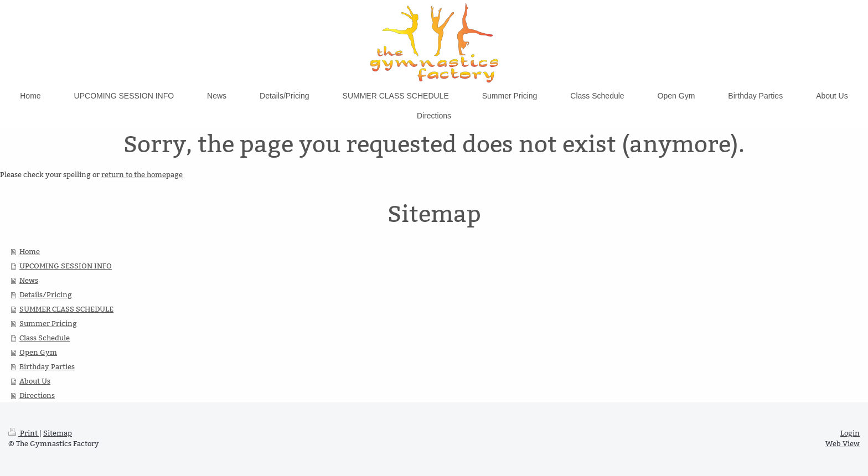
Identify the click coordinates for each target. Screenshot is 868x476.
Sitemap (58, 433)
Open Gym (38, 352)
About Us (35, 381)
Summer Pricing (48, 323)
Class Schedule (45, 338)
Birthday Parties (47, 366)
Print (24, 433)
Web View (843, 443)
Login (850, 433)
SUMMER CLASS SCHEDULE (66, 309)
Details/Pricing (46, 294)
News (29, 280)
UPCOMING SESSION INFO (66, 266)
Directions (37, 395)
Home (30, 251)
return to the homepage (142, 174)
